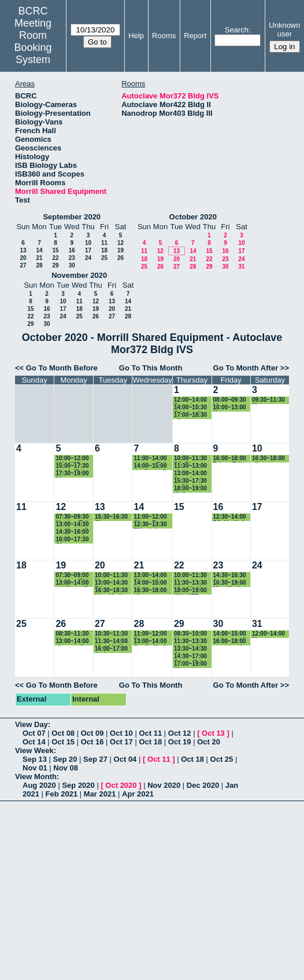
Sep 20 (65, 759)
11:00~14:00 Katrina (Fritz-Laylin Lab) (152, 459)
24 (88, 258)
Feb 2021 (62, 794)
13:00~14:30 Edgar (111, 583)
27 (23, 265)
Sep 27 (95, 759)
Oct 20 (209, 742)
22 (55, 258)
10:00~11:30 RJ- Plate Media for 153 (192, 459)
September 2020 (72, 217)
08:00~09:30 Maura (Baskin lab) (230, 400)
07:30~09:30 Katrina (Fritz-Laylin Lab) (74, 517)
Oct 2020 (121, 785)
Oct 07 (34, 733)
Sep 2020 (78, 785)
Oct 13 (213, 733)
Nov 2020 (164, 785)
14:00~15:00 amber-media (231, 634)
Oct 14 (34, 742)
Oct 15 (63, 742)
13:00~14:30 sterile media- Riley (74, 525)
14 (39, 250)
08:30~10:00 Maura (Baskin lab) (190, 634)
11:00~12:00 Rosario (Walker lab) (150, 634)
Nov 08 (66, 768)
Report (195, 36)
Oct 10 (121, 733)
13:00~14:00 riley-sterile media (72, 642)
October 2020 (193, 217)
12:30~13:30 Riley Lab (150, 525)
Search (237, 30)
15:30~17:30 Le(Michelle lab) (190, 481)
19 (121, 250)
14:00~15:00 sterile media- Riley (152, 466)
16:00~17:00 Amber (111, 649)
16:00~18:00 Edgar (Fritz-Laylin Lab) (230, 459)
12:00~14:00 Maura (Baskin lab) (268, 634)
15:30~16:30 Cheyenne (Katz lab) (111, 517)
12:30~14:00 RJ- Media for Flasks (231, 517)
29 (55, 265)
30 (72, 265)
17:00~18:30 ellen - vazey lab (191, 415)
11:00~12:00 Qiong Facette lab (153, 517)
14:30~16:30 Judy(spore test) (230, 576)
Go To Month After (246, 368)
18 (104, 250)
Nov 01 (35, 768)
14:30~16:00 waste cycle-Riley (73, 532)
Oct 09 (92, 733)
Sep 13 (35, 759)
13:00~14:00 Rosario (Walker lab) (190, 474)
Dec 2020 (203, 785)
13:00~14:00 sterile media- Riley (74, 583)
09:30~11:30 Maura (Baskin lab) (268, 400)
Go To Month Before (62, 368)
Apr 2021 (138, 794)
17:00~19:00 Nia (190, 664)
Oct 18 (150, 742)
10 (88, 243)
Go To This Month (151, 368)
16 (72, 250)
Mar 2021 (100, 794)
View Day (31, 724)
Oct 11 (150, 733)
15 (55, 250)
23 (72, 258)
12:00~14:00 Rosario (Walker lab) (190, 400)
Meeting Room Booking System (33, 41)
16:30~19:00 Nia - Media (230, 583)
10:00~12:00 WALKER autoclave (72, 459)
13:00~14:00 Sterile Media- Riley (152, 642)
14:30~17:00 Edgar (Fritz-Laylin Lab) (191, 657)
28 (39, 265)
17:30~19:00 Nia (72, 474)
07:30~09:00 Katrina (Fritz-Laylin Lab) (74, 576)
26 (121, 258)
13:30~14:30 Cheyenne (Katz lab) (190, 649)
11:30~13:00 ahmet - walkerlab (190, 466)
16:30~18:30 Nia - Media (111, 591)
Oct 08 (63, 733)
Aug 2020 (39, 785)
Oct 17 (121, 742)
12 (121, 243)
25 (104, 258)
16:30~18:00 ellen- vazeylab (268, 459)
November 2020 (79, 275)
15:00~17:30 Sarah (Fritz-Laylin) (72, 466)
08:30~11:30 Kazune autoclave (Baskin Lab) (73, 634)
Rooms (164, 36)
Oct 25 (222, 759)
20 (23, 258)
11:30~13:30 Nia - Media (190, 583)
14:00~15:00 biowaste (150, 583)
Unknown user (284, 30)
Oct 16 (92, 742)
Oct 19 (180, 742)
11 (104, 243)
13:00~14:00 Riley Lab (150, 576)
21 (39, 258)
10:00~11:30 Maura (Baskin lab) (111, 576)
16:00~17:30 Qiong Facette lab (72, 540)
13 (23, 250)
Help (136, 36)
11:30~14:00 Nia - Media (111, 642)
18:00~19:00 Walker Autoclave (190, 489)
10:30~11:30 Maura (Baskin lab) (111, 634)
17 (88, 250)
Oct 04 (125, 759)
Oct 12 (180, 733)
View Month (36, 777)
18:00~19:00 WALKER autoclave (190, 591)
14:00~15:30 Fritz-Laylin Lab (190, 408)
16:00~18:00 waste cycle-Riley (230, 642)
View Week (34, 750)
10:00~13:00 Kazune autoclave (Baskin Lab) (231, 408)
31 (241, 267)
